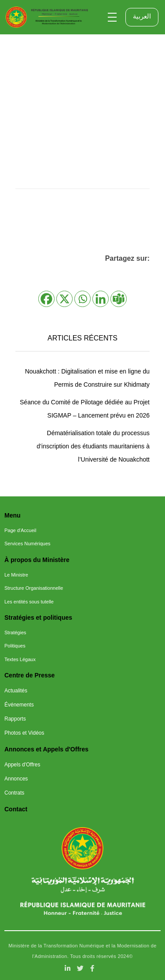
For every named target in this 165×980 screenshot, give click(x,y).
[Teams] (119, 299)
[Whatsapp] (82, 299)
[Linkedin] (101, 299)
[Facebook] (46, 299)
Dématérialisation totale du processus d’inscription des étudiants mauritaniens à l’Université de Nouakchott (93, 446)
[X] (64, 299)
